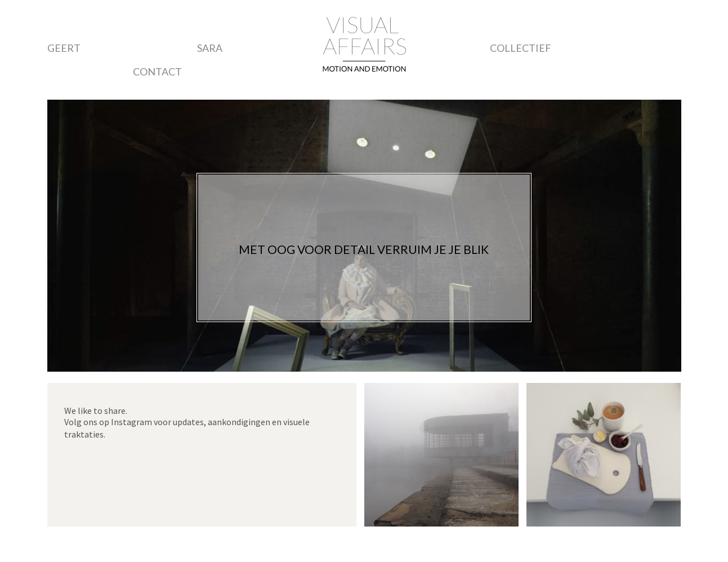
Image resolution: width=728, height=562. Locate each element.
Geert (64, 48)
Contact (157, 72)
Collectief (521, 48)
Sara (210, 48)
